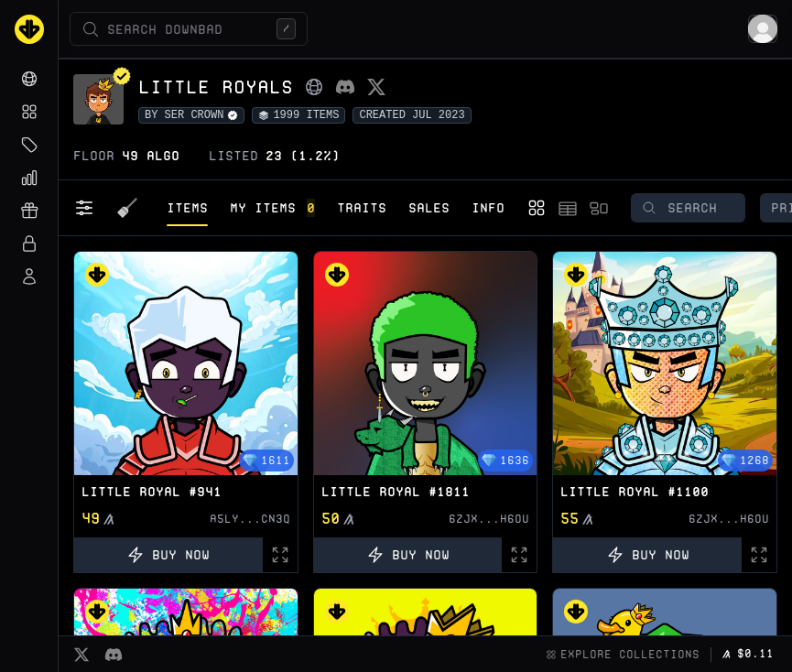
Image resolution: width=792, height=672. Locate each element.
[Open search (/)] (189, 29)
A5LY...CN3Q (250, 519)
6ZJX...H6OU (489, 519)
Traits (362, 208)
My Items (272, 208)
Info (488, 208)
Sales (429, 208)
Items (187, 208)
